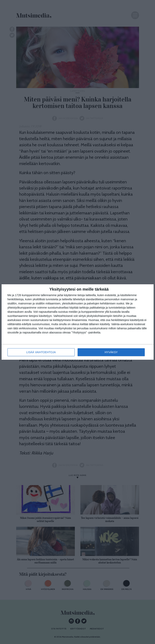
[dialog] (78, 322)
